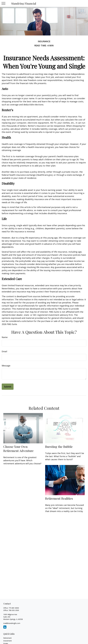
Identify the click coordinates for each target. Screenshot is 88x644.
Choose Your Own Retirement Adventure (18, 449)
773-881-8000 (14, 608)
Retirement (7, 638)
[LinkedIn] (5, 627)
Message (6, 366)
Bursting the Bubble (59, 447)
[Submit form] (8, 387)
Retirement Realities (59, 498)
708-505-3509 (14, 610)
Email (4, 351)
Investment (8, 641)
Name (5, 337)
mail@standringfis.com (12, 623)
